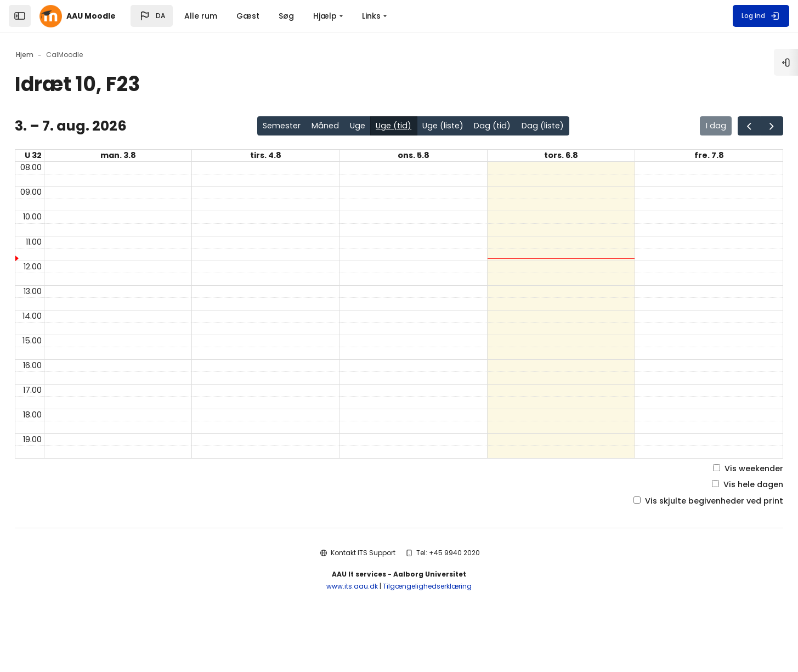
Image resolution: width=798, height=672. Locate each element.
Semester (273, 127)
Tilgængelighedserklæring (427, 628)
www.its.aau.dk (352, 628)
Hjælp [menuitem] (325, 16)
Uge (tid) (396, 127)
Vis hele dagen (716, 525)
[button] (152, 16)
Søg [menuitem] (286, 16)
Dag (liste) (558, 127)
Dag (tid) (504, 127)
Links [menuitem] (371, 16)
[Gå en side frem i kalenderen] (741, 127)
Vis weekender (716, 507)
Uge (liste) (450, 127)
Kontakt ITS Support (363, 594)
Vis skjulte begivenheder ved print (674, 542)
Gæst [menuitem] (248, 16)
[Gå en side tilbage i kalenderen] (716, 127)
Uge (357, 127)
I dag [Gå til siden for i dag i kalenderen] (680, 127)
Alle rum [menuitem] (201, 16)
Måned (321, 127)
